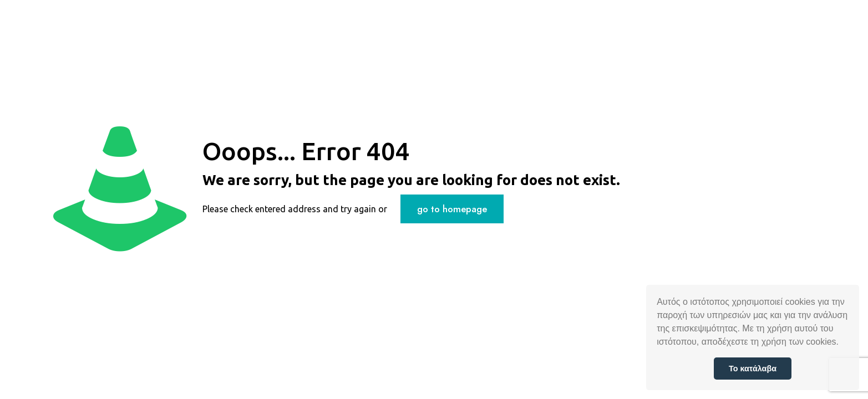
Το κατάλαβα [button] (753, 369)
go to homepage (452, 209)
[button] (842, 343)
